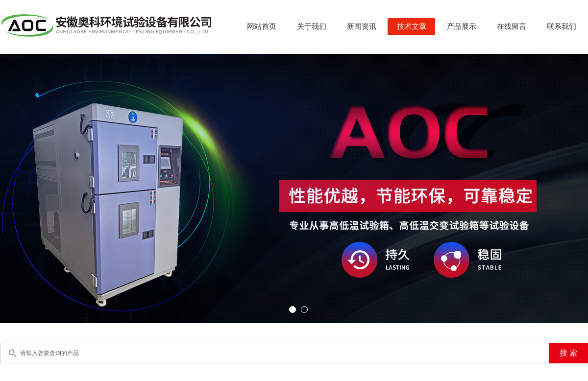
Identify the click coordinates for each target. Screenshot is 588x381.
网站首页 (262, 26)
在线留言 (512, 26)
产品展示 (462, 26)
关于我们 (312, 26)
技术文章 (412, 26)
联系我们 (562, 26)
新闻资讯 (362, 26)
